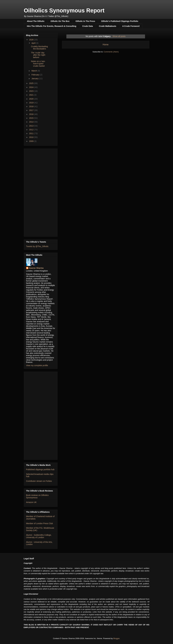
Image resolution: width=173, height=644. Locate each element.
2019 (32, 103)
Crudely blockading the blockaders (39, 48)
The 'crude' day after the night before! (38, 55)
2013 (32, 126)
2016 (32, 114)
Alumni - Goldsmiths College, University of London (39, 536)
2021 (32, 95)
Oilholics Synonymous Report (64, 10)
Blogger (116, 638)
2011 (32, 133)
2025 (32, 83)
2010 (32, 137)
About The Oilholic (36, 21)
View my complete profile (37, 365)
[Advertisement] (41, 192)
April (34, 43)
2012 (32, 130)
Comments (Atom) (111, 52)
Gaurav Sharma (36, 268)
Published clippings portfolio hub (40, 469)
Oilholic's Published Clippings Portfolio (120, 21)
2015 (32, 118)
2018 (32, 106)
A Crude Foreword (131, 26)
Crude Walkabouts (107, 26)
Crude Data (88, 26)
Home (106, 45)
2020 (32, 99)
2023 (32, 91)
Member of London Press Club (40, 523)
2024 (32, 87)
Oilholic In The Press (85, 21)
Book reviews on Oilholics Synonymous (37, 496)
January (35, 79)
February (36, 75)
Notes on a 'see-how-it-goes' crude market (38, 64)
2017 (32, 110)
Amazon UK (31, 502)
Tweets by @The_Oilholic (37, 246)
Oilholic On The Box (60, 21)
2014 (32, 122)
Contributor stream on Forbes (39, 481)
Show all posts (119, 36)
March (35, 71)
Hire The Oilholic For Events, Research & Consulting (52, 26)
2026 (32, 40)
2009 (32, 141)
